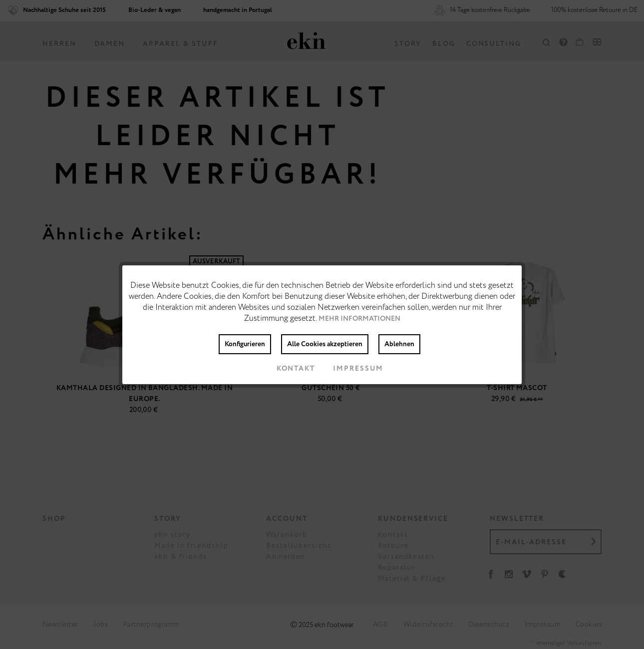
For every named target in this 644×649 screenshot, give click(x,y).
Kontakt (288, 369)
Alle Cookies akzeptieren (325, 344)
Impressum (350, 369)
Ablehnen (399, 344)
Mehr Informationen (359, 319)
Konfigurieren (245, 344)
